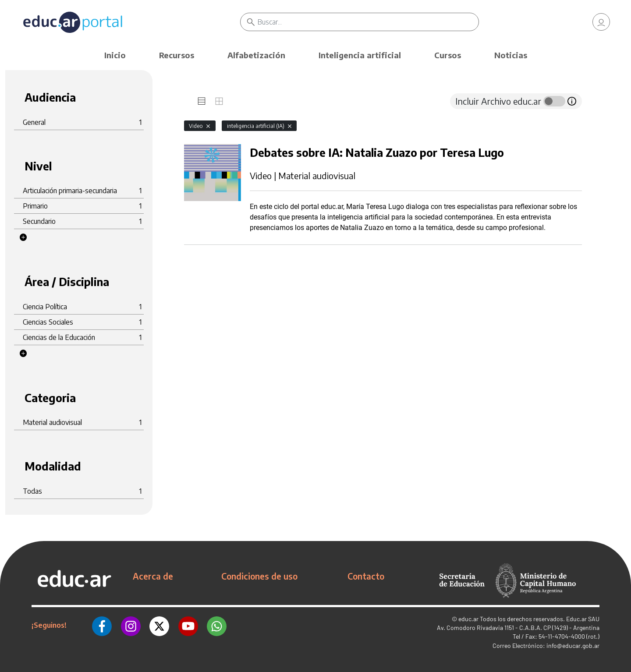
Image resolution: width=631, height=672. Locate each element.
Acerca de (153, 576)
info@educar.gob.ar (573, 645)
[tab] (202, 101)
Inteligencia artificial (360, 55)
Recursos (177, 55)
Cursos (448, 55)
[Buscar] (368, 22)
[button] (23, 237)
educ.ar (468, 619)
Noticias (511, 55)
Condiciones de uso (259, 576)
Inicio (115, 55)
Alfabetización (256, 55)
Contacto (366, 576)
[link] (601, 22)
